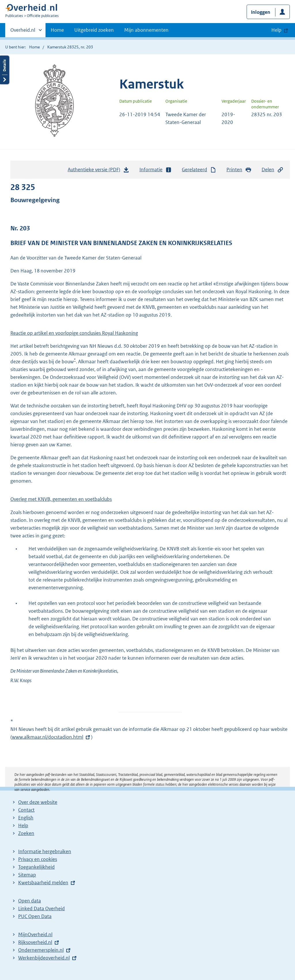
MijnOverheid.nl (35, 934)
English (26, 818)
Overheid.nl (23, 32)
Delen (273, 170)
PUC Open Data (35, 916)
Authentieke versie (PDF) (99, 171)
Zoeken (26, 833)
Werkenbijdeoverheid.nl (44, 958)
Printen (239, 170)
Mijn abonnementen (146, 30)
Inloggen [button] (261, 12)
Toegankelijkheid (36, 867)
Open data (30, 901)
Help (23, 825)
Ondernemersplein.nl (41, 950)
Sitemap (27, 875)
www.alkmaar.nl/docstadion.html (48, 737)
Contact (26, 810)
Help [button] (276, 30)
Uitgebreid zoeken (94, 30)
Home (57, 30)
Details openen (5, 70)
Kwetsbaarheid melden (43, 883)
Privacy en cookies (38, 859)
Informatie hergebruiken (45, 851)
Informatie (156, 170)
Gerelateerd (199, 170)
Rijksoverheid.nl (35, 942)
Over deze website (38, 802)
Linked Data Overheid (41, 908)
